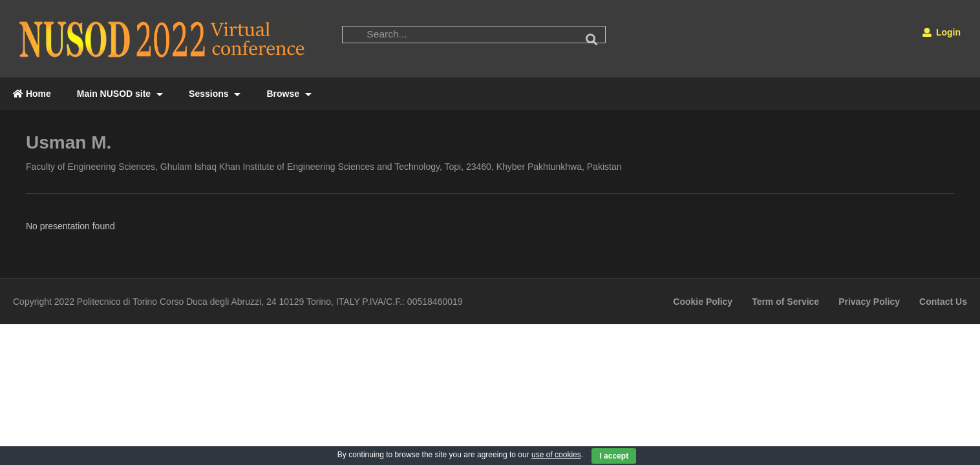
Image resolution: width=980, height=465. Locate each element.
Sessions (215, 94)
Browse (289, 94)
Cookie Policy (703, 302)
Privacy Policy (869, 302)
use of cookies (556, 455)
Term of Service (785, 302)
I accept (614, 456)
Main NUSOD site (120, 94)
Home (32, 94)
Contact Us (943, 302)
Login (942, 32)
